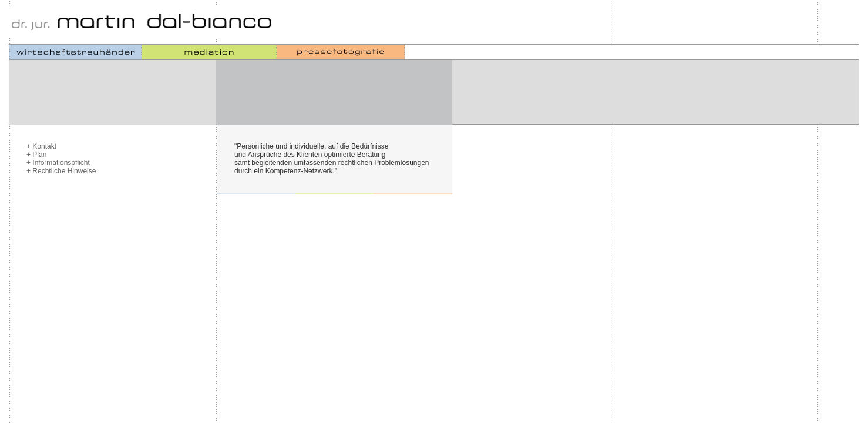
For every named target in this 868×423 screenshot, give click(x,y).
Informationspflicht (61, 163)
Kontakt (44, 146)
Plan (39, 155)
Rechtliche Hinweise (64, 171)
